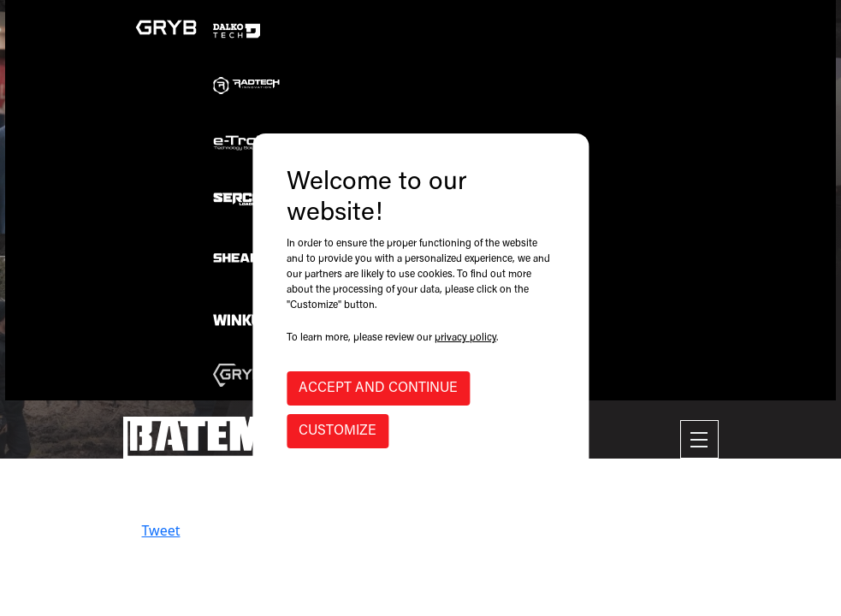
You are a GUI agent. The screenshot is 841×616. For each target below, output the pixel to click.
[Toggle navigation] (699, 439)
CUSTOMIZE (338, 431)
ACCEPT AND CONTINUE (378, 388)
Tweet (161, 530)
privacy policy (465, 338)
